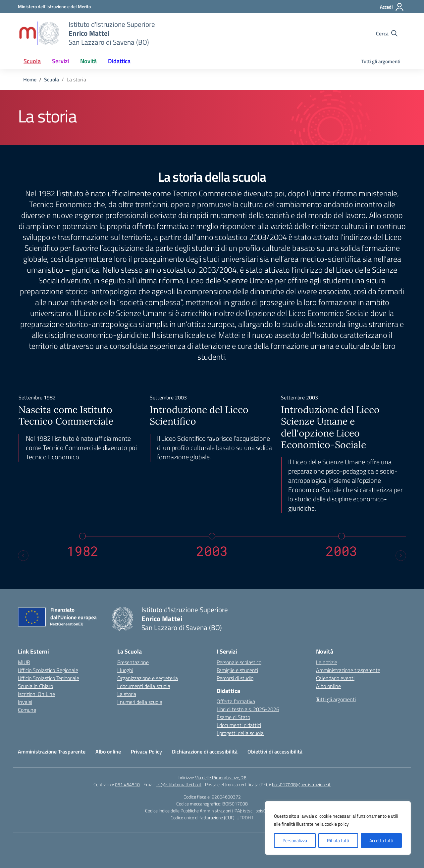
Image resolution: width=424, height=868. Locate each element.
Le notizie (327, 662)
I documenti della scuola (144, 686)
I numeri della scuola (140, 702)
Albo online (328, 686)
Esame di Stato (233, 717)
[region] (338, 828)
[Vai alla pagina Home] (30, 79)
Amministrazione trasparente (348, 670)
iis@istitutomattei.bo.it (179, 784)
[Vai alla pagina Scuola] (52, 79)
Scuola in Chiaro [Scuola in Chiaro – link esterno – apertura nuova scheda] (35, 686)
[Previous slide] (23, 556)
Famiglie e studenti (237, 670)
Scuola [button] (32, 61)
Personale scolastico (239, 662)
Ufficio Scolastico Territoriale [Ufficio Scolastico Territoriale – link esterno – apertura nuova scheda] (49, 678)
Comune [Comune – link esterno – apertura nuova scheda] (27, 710)
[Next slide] (401, 556)
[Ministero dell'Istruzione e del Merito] (54, 6)
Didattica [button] (119, 61)
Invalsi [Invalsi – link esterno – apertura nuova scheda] (25, 702)
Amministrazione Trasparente (52, 752)
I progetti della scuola (240, 733)
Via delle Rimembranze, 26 (221, 777)
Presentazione (133, 662)
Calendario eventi (335, 678)
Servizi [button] (60, 61)
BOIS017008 (235, 804)
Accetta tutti (381, 840)
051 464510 (127, 784)
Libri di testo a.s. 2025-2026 (248, 709)
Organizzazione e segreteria (148, 678)
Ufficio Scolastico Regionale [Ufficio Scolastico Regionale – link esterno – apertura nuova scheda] (48, 670)
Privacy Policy (146, 752)
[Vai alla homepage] (39, 33)
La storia (127, 694)
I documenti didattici (239, 725)
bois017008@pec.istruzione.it (301, 784)
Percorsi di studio (235, 678)
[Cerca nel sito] (387, 33)
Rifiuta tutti (338, 840)
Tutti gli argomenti (381, 61)
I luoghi (125, 670)
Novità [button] (88, 61)
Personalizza (295, 840)
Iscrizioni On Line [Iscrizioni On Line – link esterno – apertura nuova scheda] (36, 694)
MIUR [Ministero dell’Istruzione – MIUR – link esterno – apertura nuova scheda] (24, 662)
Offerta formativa (236, 701)
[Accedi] (392, 7)
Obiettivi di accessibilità (275, 752)
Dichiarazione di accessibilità (205, 752)
